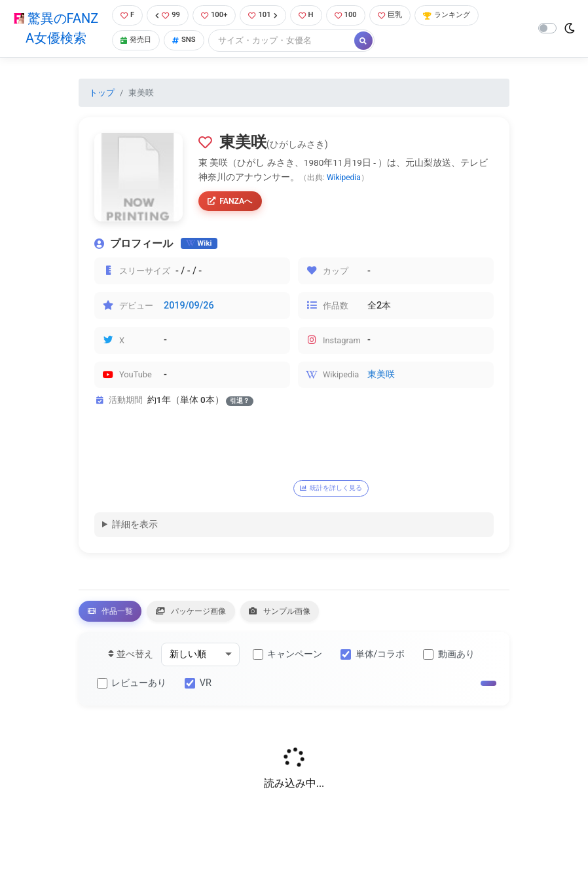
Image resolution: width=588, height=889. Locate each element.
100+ (216, 16)
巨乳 (404, 16)
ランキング (466, 16)
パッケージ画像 (216, 617)
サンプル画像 (323, 617)
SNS (186, 42)
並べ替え (131, 663)
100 (356, 16)
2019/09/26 (189, 307)
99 (167, 16)
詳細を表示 (135, 528)
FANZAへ (234, 204)
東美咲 (381, 376)
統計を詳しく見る (339, 489)
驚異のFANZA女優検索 (54, 29)
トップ (102, 94)
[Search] (285, 42)
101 (268, 16)
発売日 (134, 42)
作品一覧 (118, 617)
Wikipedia (344, 179)
